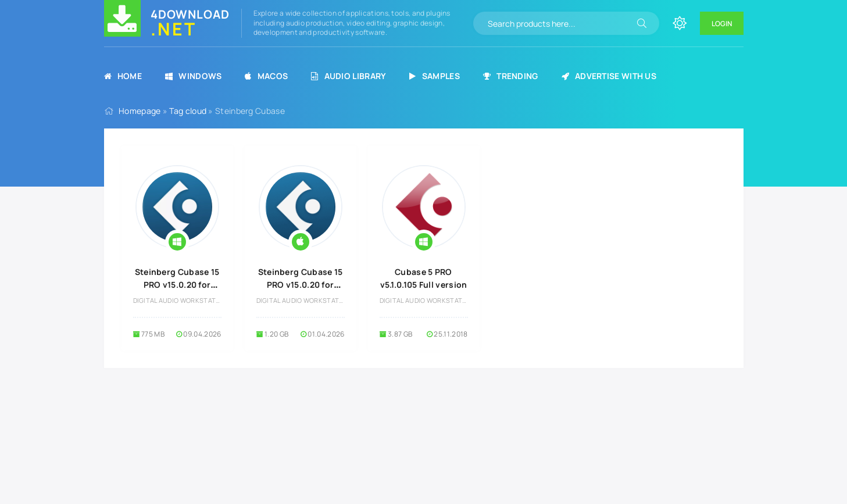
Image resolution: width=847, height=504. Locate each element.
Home (123, 76)
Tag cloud (188, 111)
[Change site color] (680, 23)
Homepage (140, 111)
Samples (434, 76)
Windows (193, 76)
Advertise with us (609, 76)
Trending (511, 76)
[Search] (642, 23)
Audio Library (349, 76)
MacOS (266, 76)
